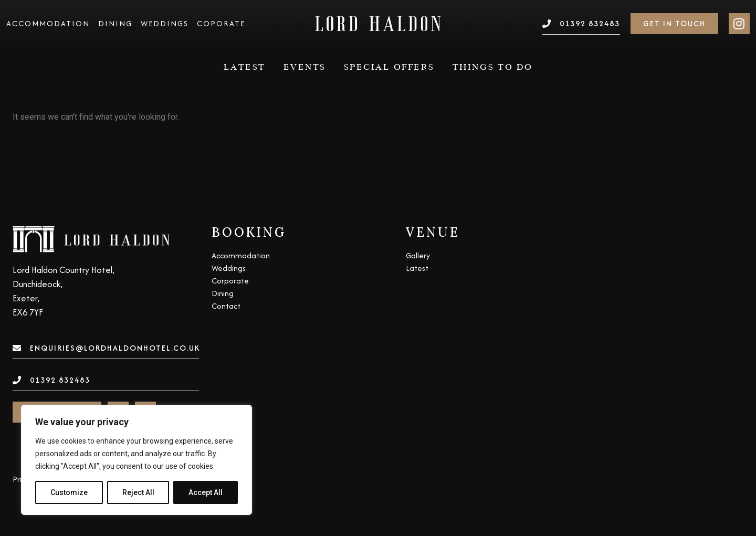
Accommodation (48, 24)
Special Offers (389, 67)
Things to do (493, 67)
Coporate (221, 24)
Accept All (206, 492)
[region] (136, 460)
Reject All (138, 492)
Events (305, 67)
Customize (69, 492)
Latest (245, 67)
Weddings (165, 24)
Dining (115, 24)
